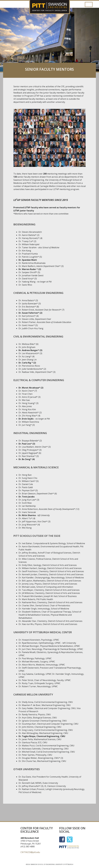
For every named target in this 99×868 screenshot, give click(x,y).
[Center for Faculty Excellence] (49, 2)
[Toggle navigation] (89, 4)
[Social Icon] (63, 839)
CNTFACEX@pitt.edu (30, 852)
